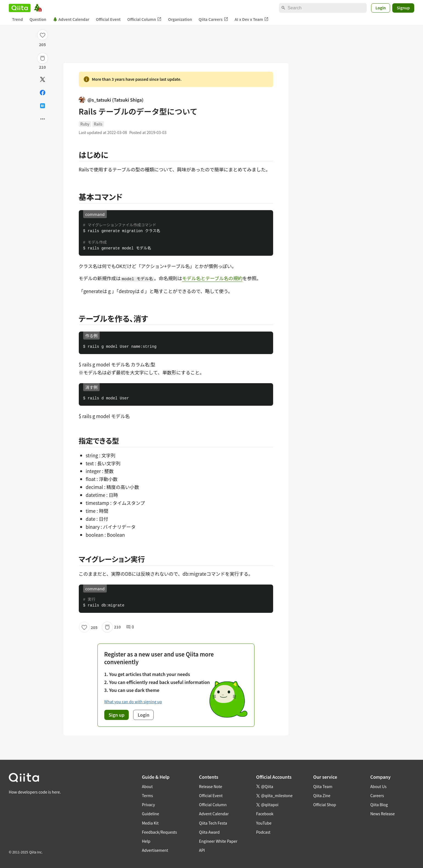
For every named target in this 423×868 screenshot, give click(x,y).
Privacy (148, 805)
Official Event (108, 19)
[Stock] (43, 58)
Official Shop (325, 805)
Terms (147, 795)
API (202, 850)
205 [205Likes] (42, 44)
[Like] (43, 35)
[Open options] (43, 119)
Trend (17, 19)
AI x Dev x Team (252, 19)
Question (38, 19)
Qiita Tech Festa (213, 823)
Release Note (211, 786)
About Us (378, 786)
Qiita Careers (213, 19)
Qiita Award (209, 832)
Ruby (85, 124)
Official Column (145, 19)
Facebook (265, 814)
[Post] (43, 79)
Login (381, 8)
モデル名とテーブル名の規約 (212, 278)
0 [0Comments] (130, 627)
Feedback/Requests (159, 832)
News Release (383, 814)
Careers (377, 795)
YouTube (264, 823)
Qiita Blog (379, 805)
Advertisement (155, 850)
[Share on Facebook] (43, 93)
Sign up (117, 715)
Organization (180, 19)
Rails (98, 124)
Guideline (151, 814)
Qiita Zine (322, 795)
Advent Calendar (71, 19)
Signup (403, 8)
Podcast (263, 832)
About (147, 786)
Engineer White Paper (218, 841)
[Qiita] (20, 8)
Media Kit (150, 823)
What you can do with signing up (133, 702)
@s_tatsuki (111, 100)
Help (146, 841)
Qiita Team (323, 786)
